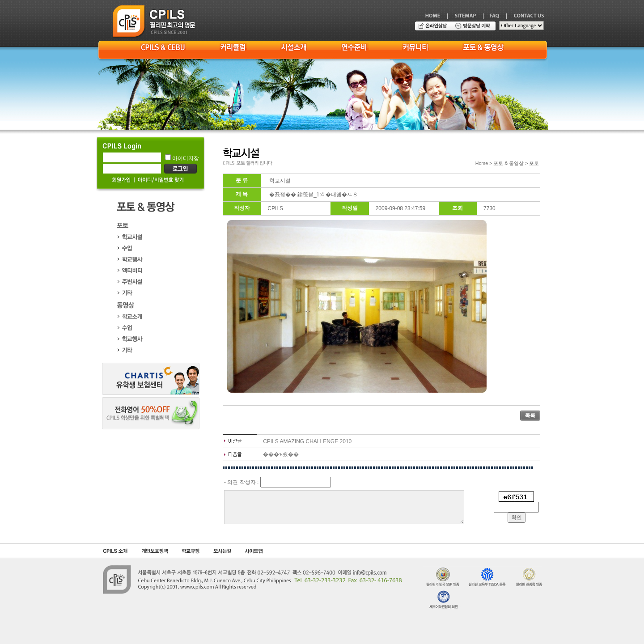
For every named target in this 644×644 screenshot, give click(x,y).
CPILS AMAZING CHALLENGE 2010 (307, 441)
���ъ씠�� (281, 454)
